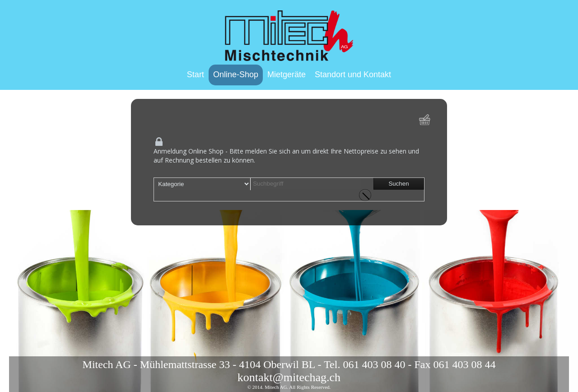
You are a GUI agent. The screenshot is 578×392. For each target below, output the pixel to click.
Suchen (399, 184)
